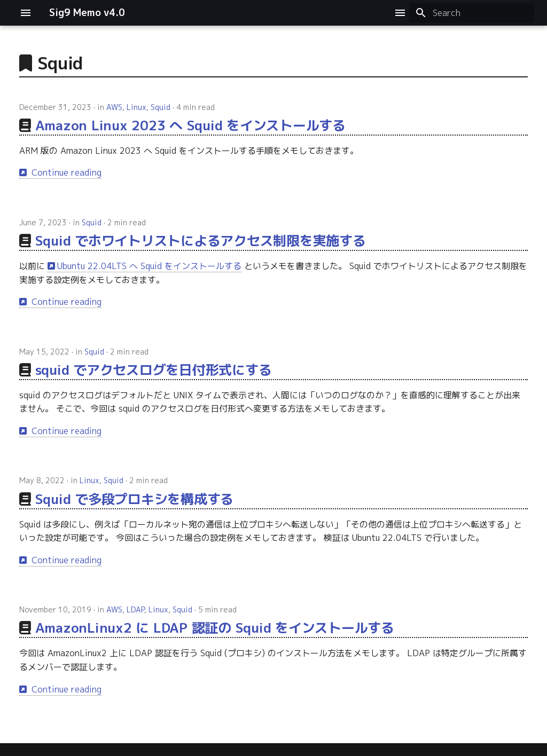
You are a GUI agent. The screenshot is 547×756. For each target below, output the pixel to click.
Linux (136, 107)
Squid (161, 107)
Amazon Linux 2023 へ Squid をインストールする (190, 125)
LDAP (135, 609)
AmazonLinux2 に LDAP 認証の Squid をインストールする (215, 628)
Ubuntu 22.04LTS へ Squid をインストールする (149, 266)
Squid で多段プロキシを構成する (135, 499)
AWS (114, 107)
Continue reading (65, 172)
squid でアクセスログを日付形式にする (154, 370)
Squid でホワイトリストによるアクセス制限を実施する (201, 241)
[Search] (472, 13)
